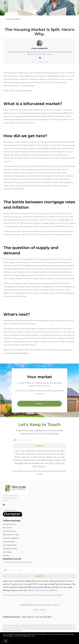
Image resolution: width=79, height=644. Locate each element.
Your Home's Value (9, 524)
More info (31, 636)
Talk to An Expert (9, 542)
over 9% (18, 217)
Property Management (11, 538)
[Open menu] (76, 4)
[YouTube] (4, 505)
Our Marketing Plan (10, 545)
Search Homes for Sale (11, 535)
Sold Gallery (7, 552)
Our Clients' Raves (9, 531)
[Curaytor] (12, 516)
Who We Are (7, 528)
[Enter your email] (41, 440)
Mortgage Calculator (10, 549)
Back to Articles (13, 19)
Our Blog (6, 555)
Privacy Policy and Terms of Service (43, 590)
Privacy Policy (39, 610)
